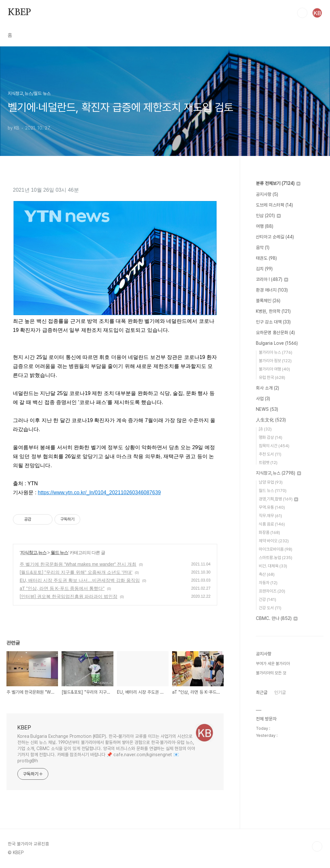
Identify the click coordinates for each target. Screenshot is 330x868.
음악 (263, 247)
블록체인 (268, 301)
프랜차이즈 (272, 591)
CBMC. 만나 (277, 618)
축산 (267, 574)
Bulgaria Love (277, 343)
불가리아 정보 (275, 361)
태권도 (266, 258)
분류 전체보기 (278, 183)
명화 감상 (271, 437)
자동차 (268, 583)
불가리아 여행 (274, 369)
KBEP (19, 13)
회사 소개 (267, 388)
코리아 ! (272, 279)
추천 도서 (270, 454)
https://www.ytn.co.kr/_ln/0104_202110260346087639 (99, 492)
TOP (317, 846)
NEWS (267, 409)
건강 (267, 599)
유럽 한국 (272, 377)
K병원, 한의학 (273, 311)
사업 (263, 399)
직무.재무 (270, 516)
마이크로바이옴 (276, 549)
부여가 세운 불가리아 (273, 664)
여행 (265, 226)
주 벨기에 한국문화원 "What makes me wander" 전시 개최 (78, 564)
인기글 (280, 692)
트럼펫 (268, 463)
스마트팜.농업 (276, 558)
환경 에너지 (272, 290)
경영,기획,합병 (278, 499)
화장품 (269, 532)
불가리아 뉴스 (276, 352)
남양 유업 (271, 482)
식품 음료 (272, 524)
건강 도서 (270, 608)
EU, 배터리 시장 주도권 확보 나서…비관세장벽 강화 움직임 (80, 580)
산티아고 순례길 (275, 237)
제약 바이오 (274, 541)
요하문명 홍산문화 (275, 333)
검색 (302, 13)
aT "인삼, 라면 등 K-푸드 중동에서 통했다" (62, 588)
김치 (264, 269)
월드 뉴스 (59, 553)
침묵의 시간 (274, 446)
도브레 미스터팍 (274, 205)
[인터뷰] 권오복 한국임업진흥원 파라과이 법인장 (68, 596)
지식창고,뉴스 (33, 553)
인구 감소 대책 (273, 322)
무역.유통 (272, 507)
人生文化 (271, 420)
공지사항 (267, 194)
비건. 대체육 (273, 566)
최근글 (262, 692)
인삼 (268, 216)
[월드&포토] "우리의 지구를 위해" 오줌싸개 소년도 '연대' (76, 572)
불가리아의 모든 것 (271, 673)
